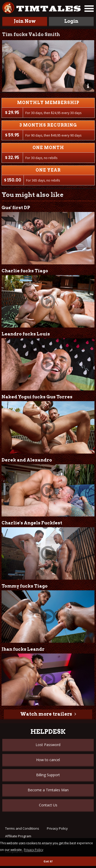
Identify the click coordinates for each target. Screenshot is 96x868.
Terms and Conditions (22, 828)
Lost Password (48, 745)
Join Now (25, 21)
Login (71, 21)
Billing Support (48, 775)
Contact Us (48, 805)
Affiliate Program (18, 836)
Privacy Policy (57, 828)
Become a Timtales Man (48, 790)
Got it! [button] (48, 861)
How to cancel (48, 760)
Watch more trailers (46, 714)
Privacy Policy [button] (34, 850)
